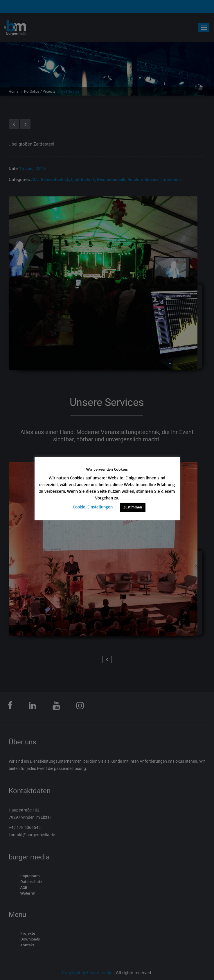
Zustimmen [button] (133, 507)
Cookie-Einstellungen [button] (93, 507)
